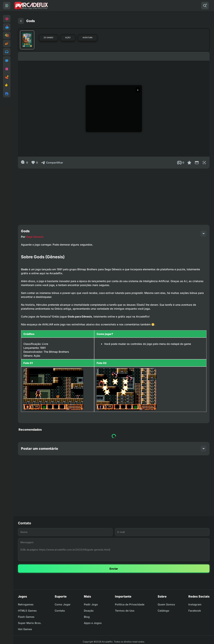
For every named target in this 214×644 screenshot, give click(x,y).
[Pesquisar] (205, 6)
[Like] (34, 163)
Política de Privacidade (130, 604)
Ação (68, 37)
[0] (24, 163)
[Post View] (181, 163)
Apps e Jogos (93, 623)
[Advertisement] (114, 195)
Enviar (114, 569)
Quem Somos (166, 604)
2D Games (48, 37)
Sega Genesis (35, 237)
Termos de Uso (125, 611)
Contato (60, 611)
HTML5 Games (27, 611)
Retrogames (26, 604)
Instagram (195, 604)
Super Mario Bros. (30, 623)
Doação (89, 611)
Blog (87, 617)
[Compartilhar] (52, 163)
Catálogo (163, 611)
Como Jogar (63, 604)
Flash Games (26, 617)
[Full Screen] (204, 163)
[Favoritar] (189, 163)
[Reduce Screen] (197, 163)
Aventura (88, 37)
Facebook (195, 611)
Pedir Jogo (91, 604)
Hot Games (25, 629)
